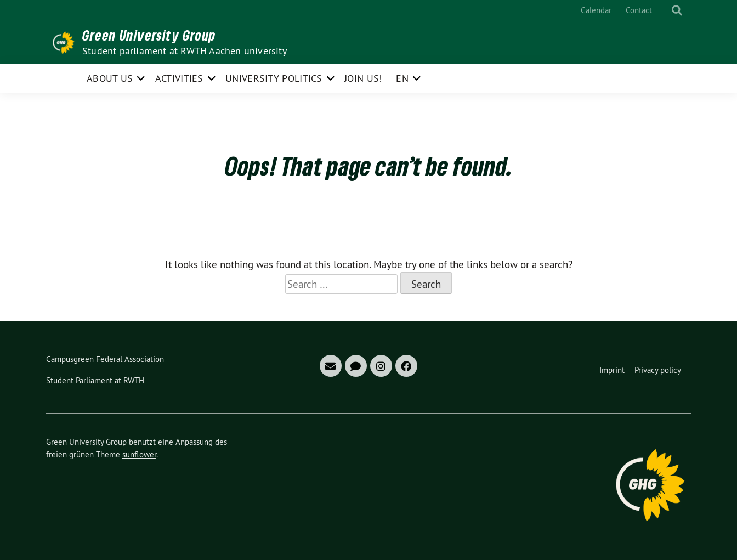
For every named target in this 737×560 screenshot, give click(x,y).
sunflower (139, 454)
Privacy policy (658, 370)
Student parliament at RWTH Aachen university (185, 51)
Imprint (612, 370)
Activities (179, 78)
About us (110, 78)
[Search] (667, 11)
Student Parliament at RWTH (95, 380)
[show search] (677, 11)
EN (402, 78)
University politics (274, 78)
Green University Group (149, 35)
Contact (639, 10)
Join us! (363, 78)
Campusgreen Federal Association (105, 359)
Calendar (596, 10)
